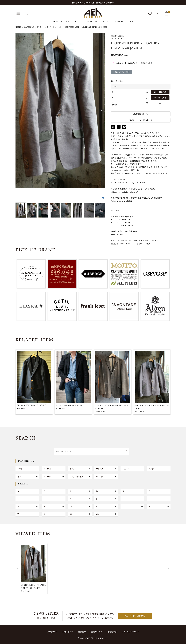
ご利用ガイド (52, 632)
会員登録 (82, 632)
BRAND (57, 21)
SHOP (130, 21)
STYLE (106, 21)
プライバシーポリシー (131, 632)
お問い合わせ (68, 632)
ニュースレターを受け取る (135, 616)
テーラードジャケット (54, 27)
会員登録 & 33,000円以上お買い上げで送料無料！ (93, 3)
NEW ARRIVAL (91, 21)
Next (102, 111)
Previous (19, 111)
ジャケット (41, 27)
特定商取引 (112, 632)
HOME (18, 27)
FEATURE (119, 21)
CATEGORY (72, 21)
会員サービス (97, 632)
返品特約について (141, 114)
